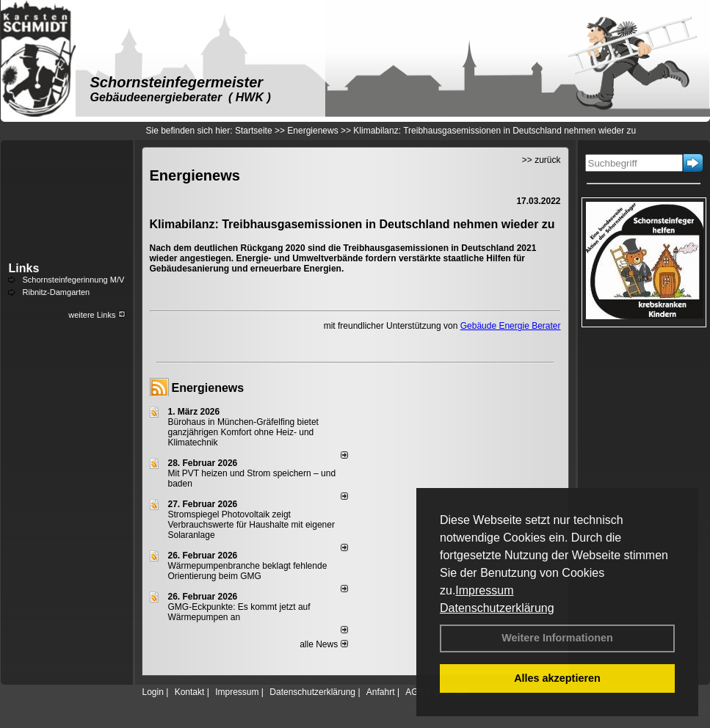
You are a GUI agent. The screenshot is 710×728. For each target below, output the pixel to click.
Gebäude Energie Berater (511, 326)
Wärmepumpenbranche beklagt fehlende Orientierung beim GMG (248, 571)
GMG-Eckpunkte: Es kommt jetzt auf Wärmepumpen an (239, 612)
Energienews (208, 388)
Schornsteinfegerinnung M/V (74, 280)
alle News (323, 644)
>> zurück (541, 160)
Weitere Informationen (557, 638)
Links (24, 268)
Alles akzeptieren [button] (557, 678)
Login (153, 692)
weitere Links (97, 315)
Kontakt (190, 692)
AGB (414, 692)
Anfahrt (381, 692)
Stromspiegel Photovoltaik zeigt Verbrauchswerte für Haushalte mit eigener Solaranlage (251, 525)
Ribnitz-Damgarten (57, 292)
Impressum (484, 590)
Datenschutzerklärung (497, 608)
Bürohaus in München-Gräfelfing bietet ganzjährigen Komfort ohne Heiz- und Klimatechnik (243, 432)
